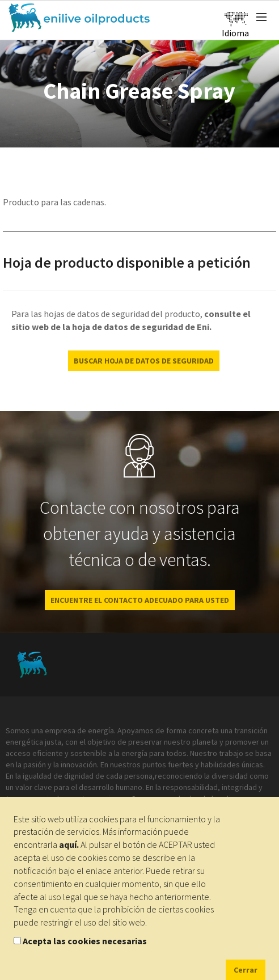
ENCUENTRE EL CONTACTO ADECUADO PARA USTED (140, 600)
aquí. (69, 844)
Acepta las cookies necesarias (85, 941)
